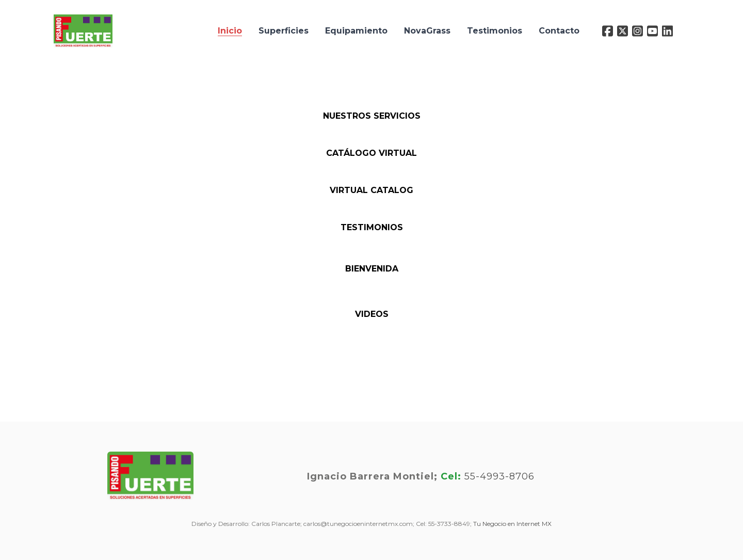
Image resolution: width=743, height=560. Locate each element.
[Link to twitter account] (623, 31)
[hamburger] (125, 25)
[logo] (83, 31)
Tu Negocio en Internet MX (512, 524)
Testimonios (372, 227)
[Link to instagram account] (637, 31)
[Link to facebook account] (608, 31)
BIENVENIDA (372, 269)
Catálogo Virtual (372, 153)
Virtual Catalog (372, 190)
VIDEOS (372, 314)
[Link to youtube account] (652, 31)
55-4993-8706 (499, 476)
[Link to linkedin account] (667, 31)
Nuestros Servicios (372, 116)
